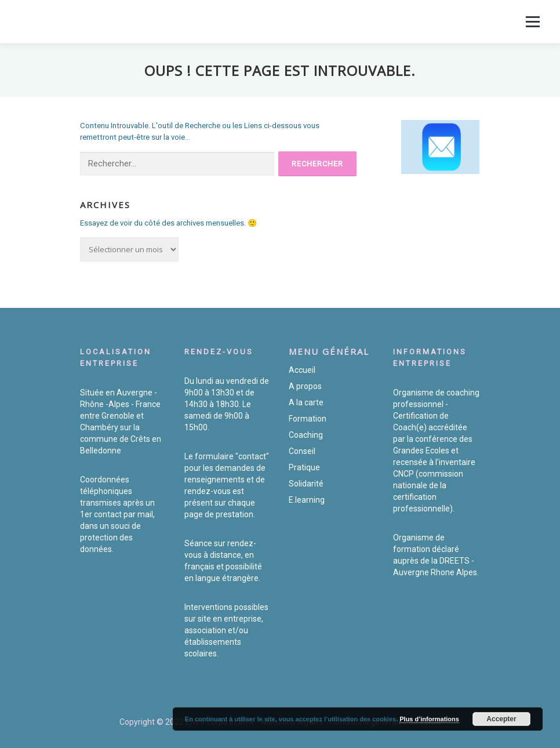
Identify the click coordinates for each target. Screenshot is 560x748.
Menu (532, 22)
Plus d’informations (429, 719)
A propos (305, 386)
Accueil (302, 370)
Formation (308, 419)
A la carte (306, 402)
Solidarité (306, 484)
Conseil (302, 451)
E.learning (307, 500)
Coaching (306, 435)
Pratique (304, 467)
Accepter (501, 719)
